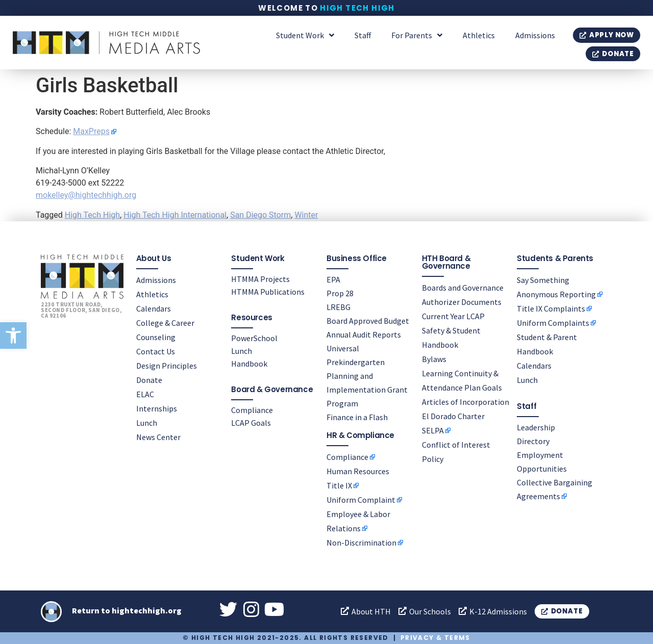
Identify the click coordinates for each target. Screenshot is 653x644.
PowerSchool (254, 338)
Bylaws (434, 359)
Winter (306, 215)
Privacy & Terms (435, 638)
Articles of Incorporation (466, 402)
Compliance (252, 410)
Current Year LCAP (453, 316)
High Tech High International (175, 215)
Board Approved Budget (368, 321)
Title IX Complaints (551, 308)
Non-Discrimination (361, 543)
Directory (533, 441)
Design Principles (167, 366)
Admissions (535, 35)
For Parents (417, 35)
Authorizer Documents (462, 302)
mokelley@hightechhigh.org (86, 195)
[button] (13, 336)
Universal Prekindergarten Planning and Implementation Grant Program (367, 376)
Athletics (479, 35)
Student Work (305, 35)
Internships (157, 408)
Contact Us (156, 351)
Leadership (536, 427)
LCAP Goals (251, 423)
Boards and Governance (463, 288)
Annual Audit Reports (364, 334)
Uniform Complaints (553, 323)
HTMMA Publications (268, 292)
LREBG (338, 307)
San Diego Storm (260, 215)
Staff (363, 35)
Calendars (154, 308)
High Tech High (357, 8)
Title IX (339, 485)
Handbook (249, 364)
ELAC (145, 394)
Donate (149, 380)
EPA (333, 279)
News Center (158, 437)
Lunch (147, 423)
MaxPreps (91, 131)
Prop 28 (340, 293)
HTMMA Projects (260, 279)
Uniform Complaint (361, 500)
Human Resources (358, 471)
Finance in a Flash (357, 417)
